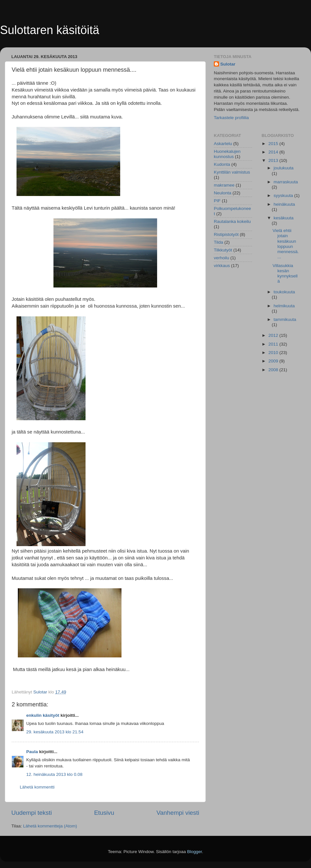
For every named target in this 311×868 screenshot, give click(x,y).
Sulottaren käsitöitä (50, 30)
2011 (274, 344)
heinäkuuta (284, 204)
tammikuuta (285, 319)
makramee (224, 185)
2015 (274, 144)
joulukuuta (284, 168)
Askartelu (223, 144)
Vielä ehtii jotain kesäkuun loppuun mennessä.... (286, 244)
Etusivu (104, 813)
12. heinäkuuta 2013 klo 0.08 (54, 774)
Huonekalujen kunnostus (227, 154)
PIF (217, 201)
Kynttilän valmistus (232, 172)
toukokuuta (284, 292)
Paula (32, 752)
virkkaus (222, 266)
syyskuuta (284, 196)
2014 (274, 152)
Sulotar (228, 64)
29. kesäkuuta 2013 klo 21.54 (55, 732)
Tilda (219, 242)
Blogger (195, 852)
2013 (274, 160)
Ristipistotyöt (226, 234)
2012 (274, 335)
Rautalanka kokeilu (232, 221)
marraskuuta (286, 182)
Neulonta (223, 193)
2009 (274, 361)
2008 (274, 370)
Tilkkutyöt (223, 250)
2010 (274, 353)
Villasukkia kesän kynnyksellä (285, 274)
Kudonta (222, 164)
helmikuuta (284, 306)
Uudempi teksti (32, 813)
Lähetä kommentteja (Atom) (50, 826)
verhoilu (221, 258)
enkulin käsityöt (43, 715)
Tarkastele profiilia (231, 118)
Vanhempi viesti (178, 813)
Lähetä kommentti (37, 787)
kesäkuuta (284, 218)
